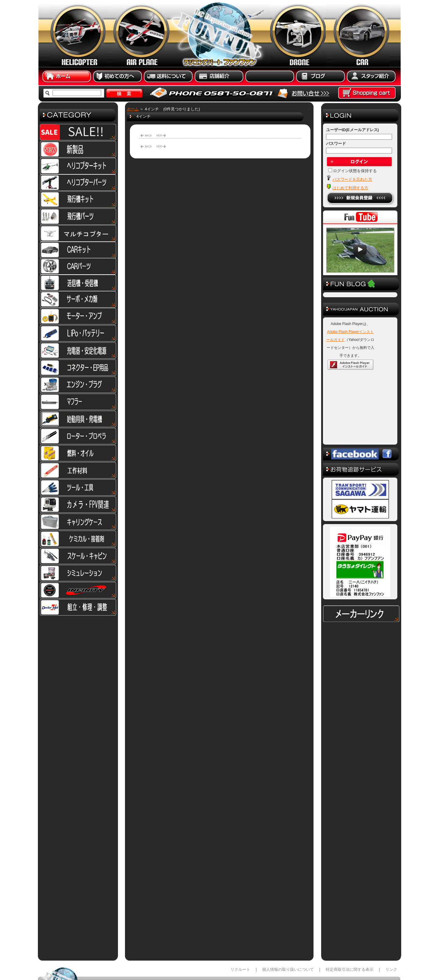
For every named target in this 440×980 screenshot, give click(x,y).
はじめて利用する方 (350, 188)
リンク (391, 939)
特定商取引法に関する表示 (350, 939)
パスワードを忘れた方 (352, 179)
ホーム (133, 109)
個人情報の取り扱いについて (288, 939)
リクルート (240, 939)
